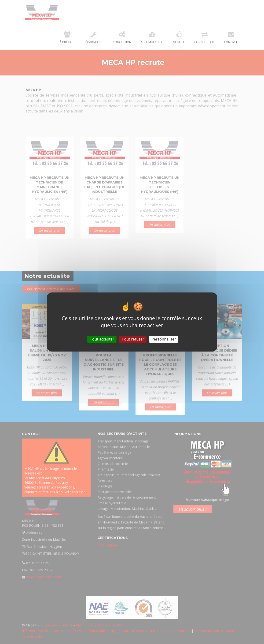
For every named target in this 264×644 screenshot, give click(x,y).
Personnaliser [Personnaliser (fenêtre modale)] (164, 339)
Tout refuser (133, 339)
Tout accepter (102, 339)
